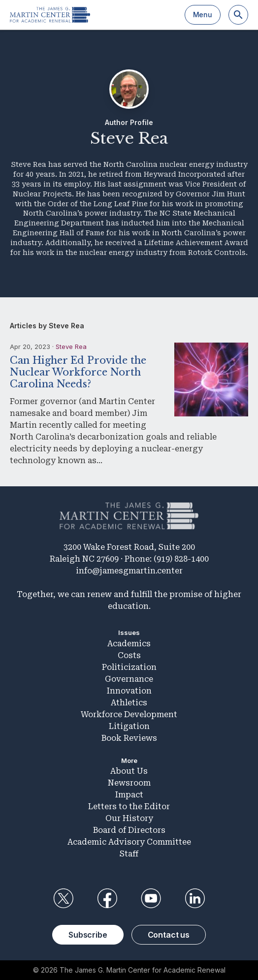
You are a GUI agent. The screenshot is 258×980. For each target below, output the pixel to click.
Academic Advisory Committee (129, 842)
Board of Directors (129, 830)
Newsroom (129, 783)
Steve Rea (71, 347)
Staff (129, 854)
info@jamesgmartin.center (129, 571)
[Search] (238, 15)
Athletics (129, 703)
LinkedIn (195, 898)
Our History (129, 818)
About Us (129, 771)
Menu (203, 15)
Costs (129, 655)
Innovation (129, 691)
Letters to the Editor (129, 806)
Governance (129, 679)
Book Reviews (129, 738)
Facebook (107, 898)
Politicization (129, 667)
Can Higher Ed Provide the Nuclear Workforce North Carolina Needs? (78, 372)
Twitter (63, 898)
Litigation (129, 726)
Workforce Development (129, 714)
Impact (129, 795)
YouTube (151, 898)
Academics (129, 644)
